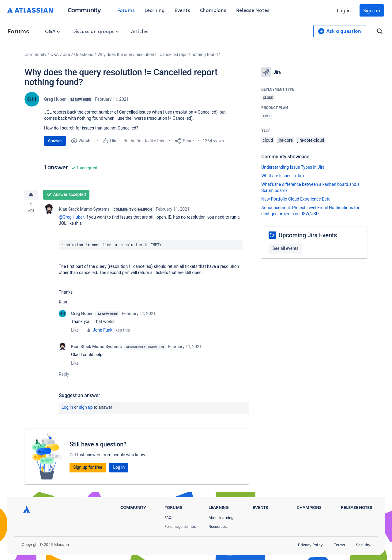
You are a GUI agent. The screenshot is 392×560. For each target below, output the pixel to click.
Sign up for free (88, 468)
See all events (285, 248)
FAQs (169, 518)
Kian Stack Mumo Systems (84, 209)
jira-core (285, 140)
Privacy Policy (310, 545)
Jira (67, 54)
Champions (213, 10)
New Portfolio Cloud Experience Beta (296, 199)
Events (182, 10)
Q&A (52, 31)
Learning (155, 10)
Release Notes (253, 10)
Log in (344, 10)
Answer (55, 141)
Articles (140, 31)
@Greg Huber (71, 217)
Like (75, 330)
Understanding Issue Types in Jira (293, 167)
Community (84, 10)
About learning (221, 518)
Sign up (372, 10)
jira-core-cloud (311, 140)
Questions (84, 54)
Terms (339, 545)
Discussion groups (96, 31)
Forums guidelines (180, 526)
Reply (64, 374)
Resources (218, 526)
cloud (268, 140)
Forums (126, 10)
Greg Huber (55, 99)
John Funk (103, 330)
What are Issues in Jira (283, 176)
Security (363, 545)
